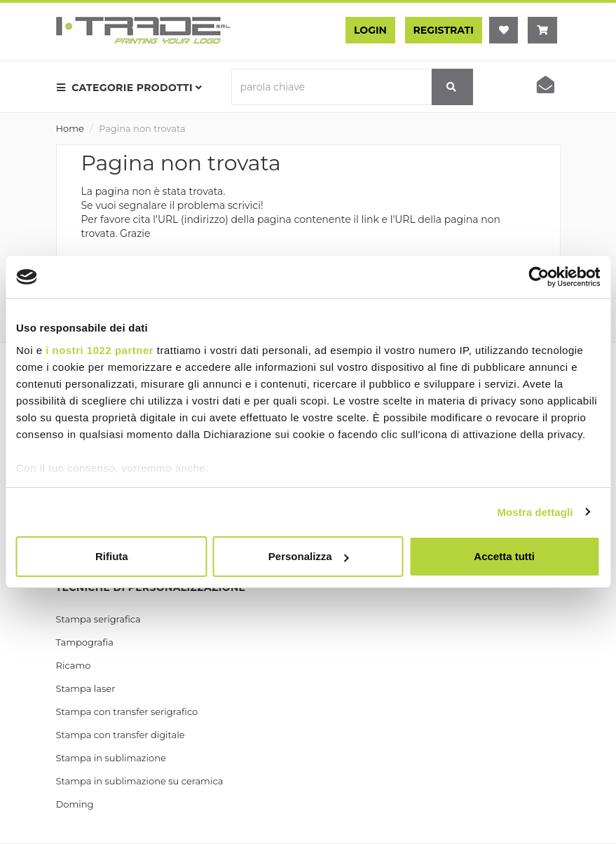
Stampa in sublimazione (111, 758)
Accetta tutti (504, 556)
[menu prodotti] (134, 88)
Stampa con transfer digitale (121, 735)
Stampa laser (86, 688)
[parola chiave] (331, 87)
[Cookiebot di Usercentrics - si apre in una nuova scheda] (539, 277)
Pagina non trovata (142, 128)
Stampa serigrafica (98, 619)
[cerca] (452, 87)
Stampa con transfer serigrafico (127, 712)
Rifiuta (112, 556)
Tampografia (85, 642)
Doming (75, 804)
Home (70, 128)
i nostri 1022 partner (100, 350)
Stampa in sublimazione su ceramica (140, 781)
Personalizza (309, 556)
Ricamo (74, 665)
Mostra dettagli (535, 512)
